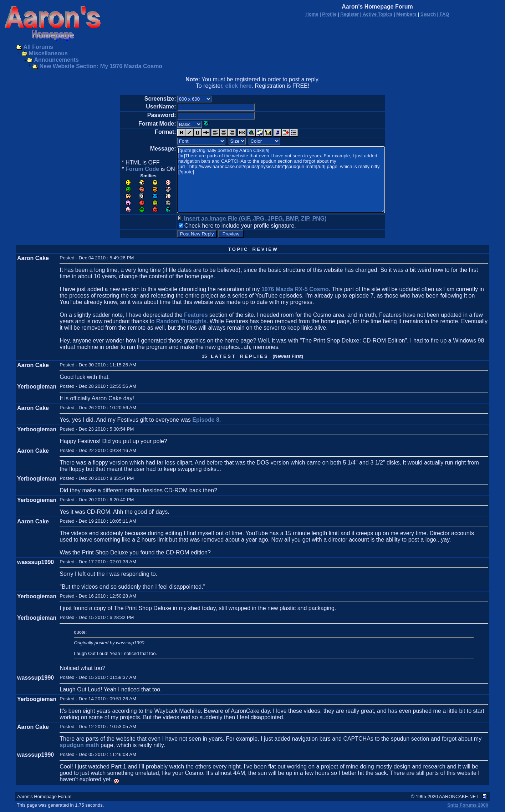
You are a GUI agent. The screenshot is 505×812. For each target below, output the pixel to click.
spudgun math (79, 745)
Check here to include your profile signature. (240, 226)
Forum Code (142, 169)
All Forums (38, 47)
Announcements (56, 60)
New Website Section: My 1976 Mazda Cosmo (101, 66)
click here (239, 86)
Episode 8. (206, 420)
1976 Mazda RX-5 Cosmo (295, 289)
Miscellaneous (48, 53)
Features (196, 315)
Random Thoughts (181, 321)
